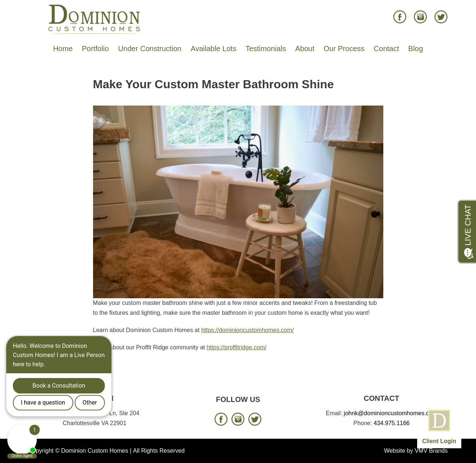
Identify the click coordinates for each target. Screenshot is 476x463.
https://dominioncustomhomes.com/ (248, 330)
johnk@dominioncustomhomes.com (391, 413)
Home (63, 49)
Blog (416, 49)
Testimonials (266, 49)
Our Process (344, 49)
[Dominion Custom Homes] (95, 19)
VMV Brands (431, 451)
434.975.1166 (392, 423)
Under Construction (150, 49)
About (305, 49)
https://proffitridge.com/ (237, 347)
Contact (386, 49)
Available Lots (213, 49)
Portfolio (95, 49)
